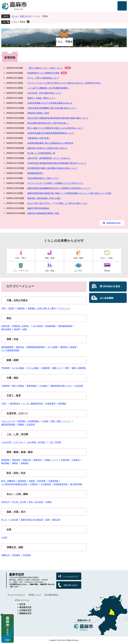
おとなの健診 (18, 368)
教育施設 (62, 404)
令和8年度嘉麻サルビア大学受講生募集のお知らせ (50, 103)
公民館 (45, 421)
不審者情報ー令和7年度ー (39, 138)
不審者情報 (53, 481)
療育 (67, 368)
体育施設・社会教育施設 (28, 421)
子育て (4, 404)
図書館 (21, 424)
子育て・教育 (14, 396)
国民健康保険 (7, 347)
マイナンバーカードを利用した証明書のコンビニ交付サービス (55, 183)
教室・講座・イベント (61, 421)
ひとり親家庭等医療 (10, 350)
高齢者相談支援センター (61, 386)
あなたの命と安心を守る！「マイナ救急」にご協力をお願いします (57, 203)
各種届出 (25, 463)
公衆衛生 (76, 460)
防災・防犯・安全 (16, 473)
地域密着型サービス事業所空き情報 (43, 73)
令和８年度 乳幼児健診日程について (44, 93)
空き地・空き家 (19, 502)
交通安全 (34, 484)
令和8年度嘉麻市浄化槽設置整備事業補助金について (51, 133)
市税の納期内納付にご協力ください (43, 178)
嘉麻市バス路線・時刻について (41, 98)
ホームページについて (16, 595)
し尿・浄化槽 (55, 442)
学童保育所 (50, 404)
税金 (9, 318)
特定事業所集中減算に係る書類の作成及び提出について (52, 168)
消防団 (32, 481)
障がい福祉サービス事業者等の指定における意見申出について (55, 128)
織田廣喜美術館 (8, 424)
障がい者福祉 (18, 386)
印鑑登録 (21, 308)
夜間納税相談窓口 (35, 173)
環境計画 (27, 460)
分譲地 (48, 502)
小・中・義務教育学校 (33, 404)
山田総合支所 (25, 610)
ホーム (14, 16)
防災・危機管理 (8, 481)
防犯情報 (41, 481)
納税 (25, 329)
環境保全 (37, 460)
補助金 (15, 463)
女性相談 (27, 555)
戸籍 (3, 308)
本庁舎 (22, 604)
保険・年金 (12, 339)
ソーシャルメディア (71, 576)
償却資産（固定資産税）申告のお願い (44, 198)
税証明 (17, 329)
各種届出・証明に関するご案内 (41, 308)
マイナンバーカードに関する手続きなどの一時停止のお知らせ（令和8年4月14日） (64, 83)
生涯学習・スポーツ (17, 413)
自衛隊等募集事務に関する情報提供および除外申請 (50, 143)
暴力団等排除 (76, 484)
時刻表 (107, 271)
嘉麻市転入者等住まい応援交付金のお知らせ (47, 148)
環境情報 (5, 460)
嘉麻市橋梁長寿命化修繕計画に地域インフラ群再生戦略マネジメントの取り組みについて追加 (69, 193)
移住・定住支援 (36, 502)
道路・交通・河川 (16, 512)
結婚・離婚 (78, 258)
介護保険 (5, 386)
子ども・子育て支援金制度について (43, 78)
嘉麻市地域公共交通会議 (32, 520)
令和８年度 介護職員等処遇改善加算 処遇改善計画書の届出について (58, 118)
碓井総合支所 (25, 607)
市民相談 (16, 555)
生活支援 (79, 386)
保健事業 (45, 368)
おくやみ (78, 271)
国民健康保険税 (65, 326)
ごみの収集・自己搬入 (36, 442)
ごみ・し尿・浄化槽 (17, 434)
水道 (9, 529)
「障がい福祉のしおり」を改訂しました (45, 68)
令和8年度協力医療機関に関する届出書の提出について (52, 108)
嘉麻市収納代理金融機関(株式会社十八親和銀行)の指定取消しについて (59, 188)
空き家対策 (46, 484)
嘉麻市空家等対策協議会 (38, 208)
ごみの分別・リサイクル (12, 442)
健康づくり (57, 368)
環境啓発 (16, 460)
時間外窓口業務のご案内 (38, 113)
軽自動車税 (50, 326)
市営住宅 (5, 502)
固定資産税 (6, 329)
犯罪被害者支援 (60, 484)
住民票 (11, 308)
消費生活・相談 (15, 547)
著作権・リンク (35, 595)
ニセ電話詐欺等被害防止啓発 (14, 484)
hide (2, 615)
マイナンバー (64, 308)
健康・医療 (12, 360)
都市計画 (56, 520)
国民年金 (20, 347)
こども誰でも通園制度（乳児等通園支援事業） (48, 88)
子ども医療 (52, 347)
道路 (47, 520)
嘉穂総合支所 (25, 613)
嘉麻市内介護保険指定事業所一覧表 (43, 213)
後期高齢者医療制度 (36, 347)
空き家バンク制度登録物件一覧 (41, 153)
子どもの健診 (33, 368)
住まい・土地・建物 (17, 494)
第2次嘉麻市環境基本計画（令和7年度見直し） (48, 123)
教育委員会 (15, 404)
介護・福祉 (50, 271)
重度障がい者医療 (68, 347)
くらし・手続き (18, 22)
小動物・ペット (51, 460)
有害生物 (65, 460)
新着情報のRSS (114, 223)
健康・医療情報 (79, 368)
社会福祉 (43, 386)
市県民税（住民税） (21, 326)
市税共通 (5, 326)
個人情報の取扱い (52, 595)
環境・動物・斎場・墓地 (20, 452)
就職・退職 (50, 258)
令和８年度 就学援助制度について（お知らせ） (49, 158)
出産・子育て (21, 258)
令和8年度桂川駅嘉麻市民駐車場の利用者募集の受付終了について (57, 163)
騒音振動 (5, 463)
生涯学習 (31, 424)
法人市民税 (38, 326)
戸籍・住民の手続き (17, 300)
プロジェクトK (8, 421)
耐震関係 (22, 481)
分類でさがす (26, 16)
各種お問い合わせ (71, 585)
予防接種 (5, 368)
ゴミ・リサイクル (21, 271)
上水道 (4, 537)
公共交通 (14, 520)
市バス (4, 520)
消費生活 (5, 555)
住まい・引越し (107, 258)
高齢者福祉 (32, 386)
